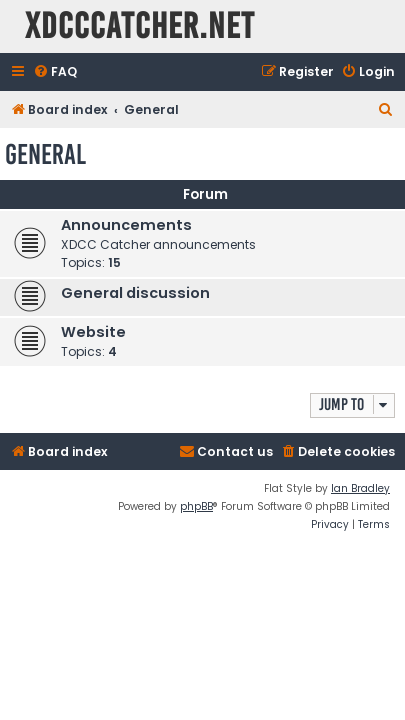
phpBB (196, 506)
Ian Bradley (360, 488)
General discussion (135, 293)
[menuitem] (55, 72)
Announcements (126, 225)
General (45, 154)
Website (93, 332)
